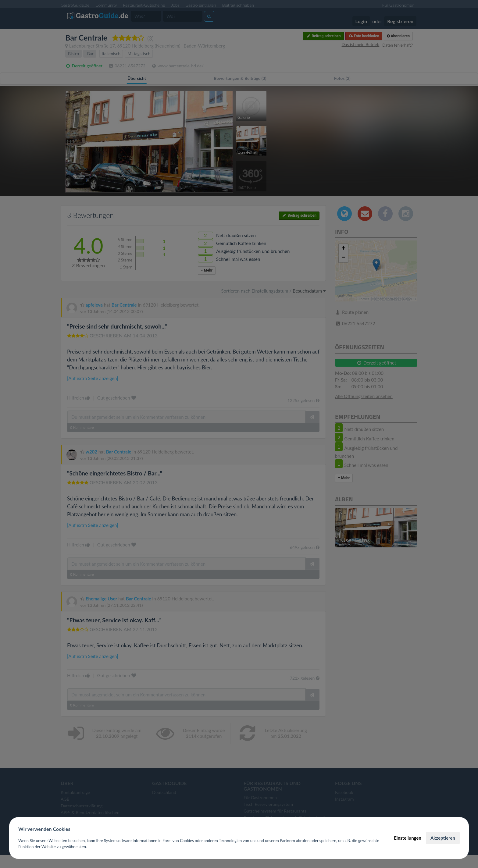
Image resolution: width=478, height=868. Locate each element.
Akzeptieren (443, 838)
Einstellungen (408, 838)
